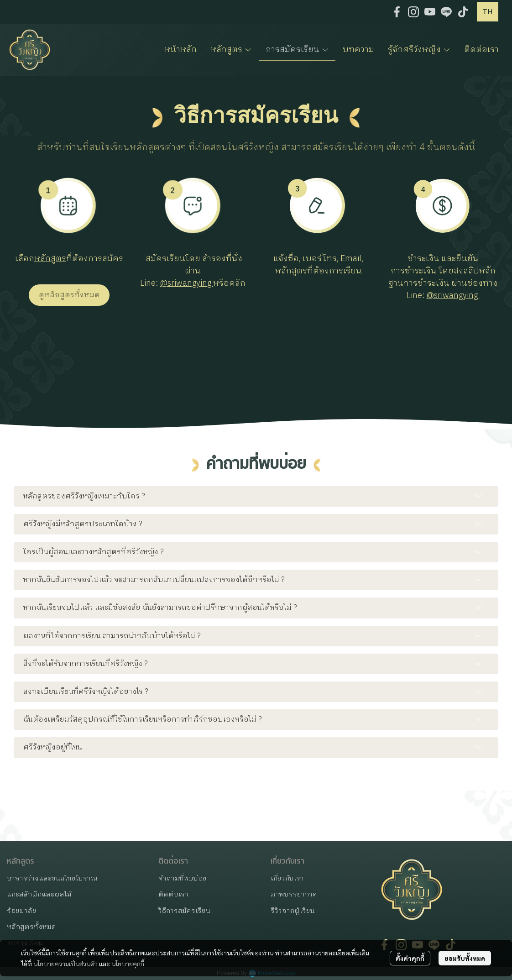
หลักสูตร (50, 259)
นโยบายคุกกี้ (128, 964)
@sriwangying (187, 283)
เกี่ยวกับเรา (287, 878)
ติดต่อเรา (173, 894)
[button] (488, 12)
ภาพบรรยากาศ (294, 894)
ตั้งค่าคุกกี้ (410, 958)
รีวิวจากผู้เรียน (293, 911)
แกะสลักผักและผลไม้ (39, 894)
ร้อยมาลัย (22, 911)
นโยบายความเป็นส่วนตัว (65, 964)
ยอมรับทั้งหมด (465, 958)
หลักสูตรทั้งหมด (31, 927)
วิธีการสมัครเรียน (184, 911)
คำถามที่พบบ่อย (183, 878)
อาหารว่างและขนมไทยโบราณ (52, 878)
